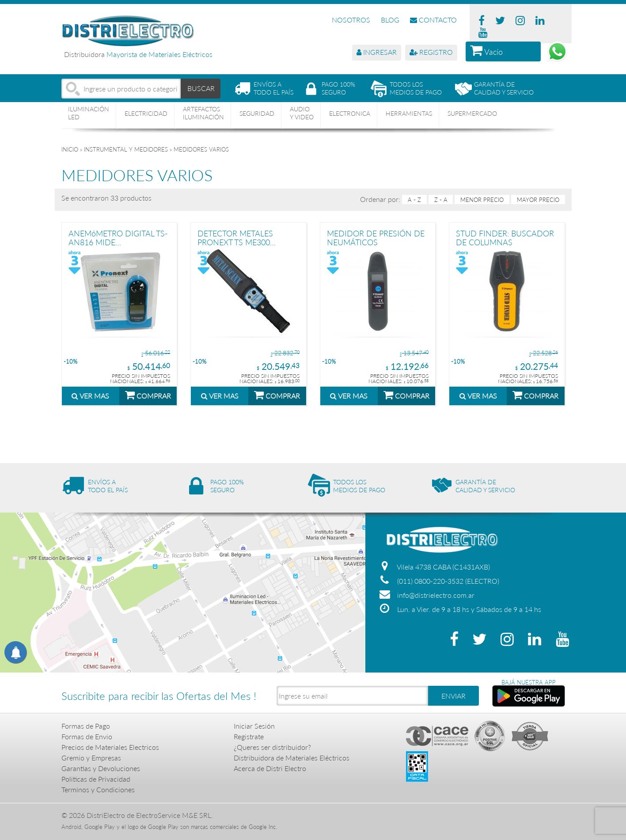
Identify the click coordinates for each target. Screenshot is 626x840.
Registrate (249, 736)
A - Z (414, 200)
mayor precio (538, 200)
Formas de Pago (86, 726)
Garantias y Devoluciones (101, 768)
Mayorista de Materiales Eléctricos (159, 54)
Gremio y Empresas (91, 758)
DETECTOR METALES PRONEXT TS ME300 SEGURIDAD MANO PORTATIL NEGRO (235, 238)
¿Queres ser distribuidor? (272, 747)
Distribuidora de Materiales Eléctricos (292, 758)
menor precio (482, 200)
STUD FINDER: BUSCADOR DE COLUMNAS (505, 238)
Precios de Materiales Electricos (110, 747)
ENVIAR (453, 696)
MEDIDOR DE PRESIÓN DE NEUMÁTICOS (376, 238)
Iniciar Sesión (254, 726)
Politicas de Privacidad (96, 779)
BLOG (390, 20)
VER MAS (90, 396)
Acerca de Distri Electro (270, 768)
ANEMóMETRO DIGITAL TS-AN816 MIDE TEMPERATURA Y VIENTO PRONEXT (118, 238)
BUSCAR (201, 88)
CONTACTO (433, 20)
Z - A (441, 200)
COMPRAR (148, 395)
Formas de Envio (87, 736)
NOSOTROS (351, 20)
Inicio (70, 149)
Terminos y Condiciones (98, 789)
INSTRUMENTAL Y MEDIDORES (126, 149)
